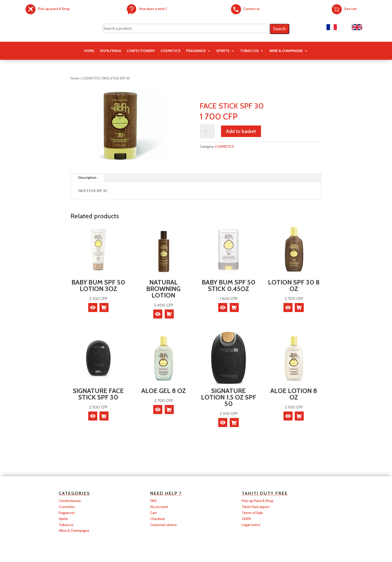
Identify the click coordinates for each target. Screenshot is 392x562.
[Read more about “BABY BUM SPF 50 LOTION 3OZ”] (104, 307)
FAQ (153, 501)
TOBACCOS (249, 51)
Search (279, 29)
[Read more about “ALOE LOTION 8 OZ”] (299, 416)
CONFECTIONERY (141, 51)
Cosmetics (67, 507)
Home (89, 51)
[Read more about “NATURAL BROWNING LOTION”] (169, 314)
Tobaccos (66, 525)
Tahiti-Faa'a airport (256, 507)
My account (159, 507)
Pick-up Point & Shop (258, 501)
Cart (153, 513)
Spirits (63, 519)
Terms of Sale (252, 513)
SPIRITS (223, 51)
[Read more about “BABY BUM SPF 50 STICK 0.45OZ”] (234, 307)
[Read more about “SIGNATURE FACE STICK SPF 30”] (104, 416)
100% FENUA (110, 51)
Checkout (157, 519)
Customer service (163, 525)
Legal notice (251, 525)
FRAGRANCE (196, 51)
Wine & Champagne (286, 51)
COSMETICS (170, 51)
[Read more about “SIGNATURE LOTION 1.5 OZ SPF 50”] (234, 422)
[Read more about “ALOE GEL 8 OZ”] (169, 409)
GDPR (246, 519)
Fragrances (67, 513)
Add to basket (241, 131)
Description (87, 177)
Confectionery (70, 501)
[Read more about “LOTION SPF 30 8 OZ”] (299, 307)
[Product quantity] (207, 131)
